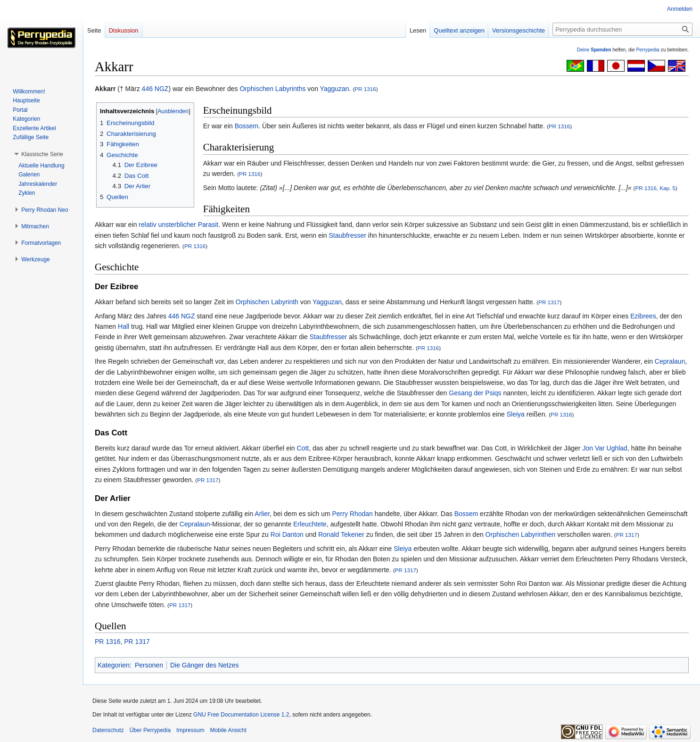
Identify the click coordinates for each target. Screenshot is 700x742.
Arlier (262, 514)
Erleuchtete (310, 524)
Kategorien (114, 665)
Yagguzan (335, 89)
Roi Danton (287, 534)
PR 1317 (549, 302)
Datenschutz (108, 730)
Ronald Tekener (341, 534)
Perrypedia (648, 50)
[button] (42, 154)
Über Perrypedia (150, 730)
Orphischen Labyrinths (272, 89)
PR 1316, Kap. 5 (656, 188)
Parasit (208, 225)
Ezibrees (643, 316)
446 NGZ (155, 89)
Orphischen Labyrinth (267, 302)
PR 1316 (365, 89)
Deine (594, 50)
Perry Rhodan (353, 514)
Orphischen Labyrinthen (521, 534)
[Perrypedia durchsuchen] (622, 29)
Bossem (247, 126)
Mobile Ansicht (228, 730)
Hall (124, 326)
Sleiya (516, 414)
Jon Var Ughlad (605, 448)
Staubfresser (348, 235)
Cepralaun (670, 361)
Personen (149, 665)
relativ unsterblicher (167, 225)
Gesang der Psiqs (475, 393)
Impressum (190, 730)
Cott (303, 448)
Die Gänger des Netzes (205, 665)
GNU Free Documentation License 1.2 (241, 715)
